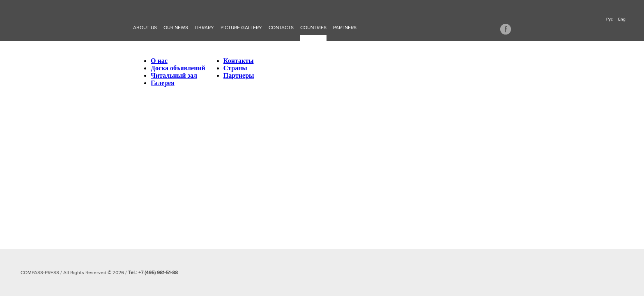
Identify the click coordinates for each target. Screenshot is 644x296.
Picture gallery (241, 28)
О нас (159, 61)
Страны (235, 68)
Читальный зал (174, 75)
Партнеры (239, 75)
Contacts (281, 28)
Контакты (239, 61)
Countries (313, 28)
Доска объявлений (178, 68)
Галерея (163, 83)
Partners (345, 28)
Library (204, 28)
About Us (145, 28)
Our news (176, 28)
